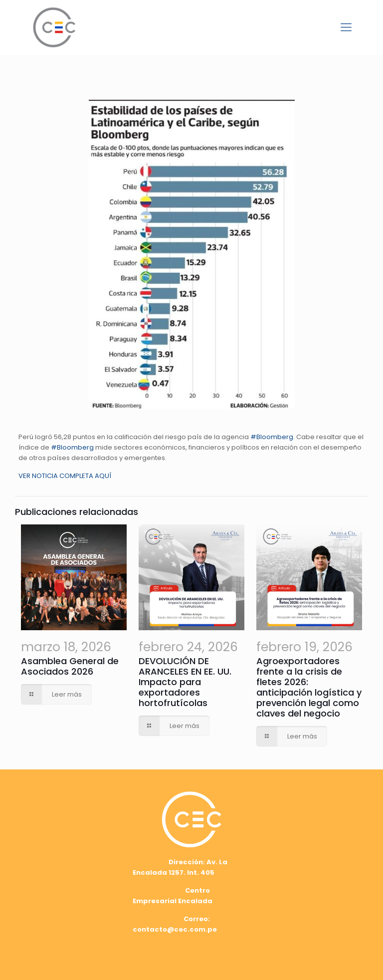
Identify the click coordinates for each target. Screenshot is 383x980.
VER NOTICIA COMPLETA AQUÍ (65, 476)
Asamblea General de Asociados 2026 (70, 666)
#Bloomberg (272, 437)
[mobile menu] (346, 27)
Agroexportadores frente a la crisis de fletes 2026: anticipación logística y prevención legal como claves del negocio (309, 687)
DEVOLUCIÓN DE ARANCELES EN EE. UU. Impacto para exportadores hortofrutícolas (185, 682)
